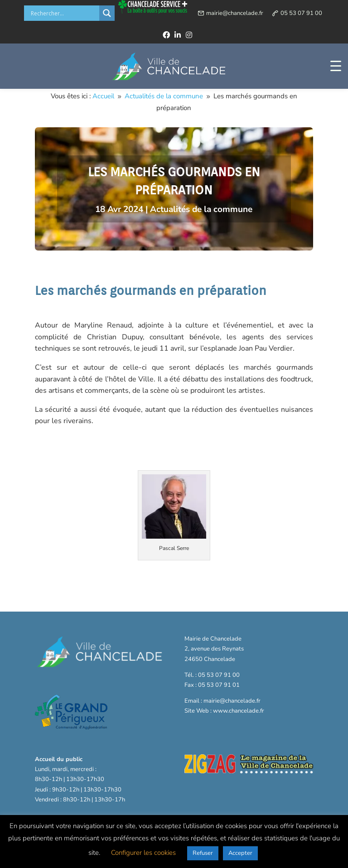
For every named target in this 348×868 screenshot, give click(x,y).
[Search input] (64, 13)
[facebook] (166, 35)
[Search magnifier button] (107, 13)
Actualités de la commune (201, 209)
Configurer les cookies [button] (143, 853)
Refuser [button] (203, 853)
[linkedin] (178, 35)
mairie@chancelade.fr (235, 13)
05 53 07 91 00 (301, 13)
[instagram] (189, 35)
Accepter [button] (240, 853)
